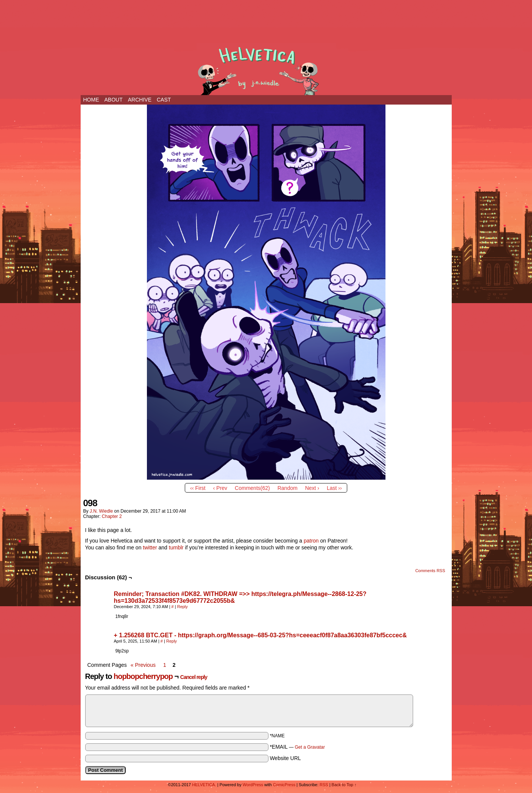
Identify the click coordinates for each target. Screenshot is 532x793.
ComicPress (284, 785)
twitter (150, 547)
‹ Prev (220, 488)
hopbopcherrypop (143, 676)
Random (288, 488)
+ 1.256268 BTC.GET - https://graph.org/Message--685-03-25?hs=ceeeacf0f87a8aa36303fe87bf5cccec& (261, 635)
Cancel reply (194, 677)
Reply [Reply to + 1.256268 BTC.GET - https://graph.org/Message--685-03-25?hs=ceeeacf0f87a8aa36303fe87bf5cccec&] (172, 641)
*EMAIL (297, 747)
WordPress (253, 785)
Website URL (285, 758)
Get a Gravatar (310, 747)
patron (311, 541)
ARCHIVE (140, 100)
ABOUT (114, 100)
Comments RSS (430, 571)
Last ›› (334, 488)
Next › (312, 488)
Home (91, 100)
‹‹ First (198, 488)
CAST (164, 100)
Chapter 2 (112, 516)
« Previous (143, 665)
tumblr (176, 547)
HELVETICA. (266, 69)
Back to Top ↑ (344, 785)
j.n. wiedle (101, 511)
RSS (324, 785)
